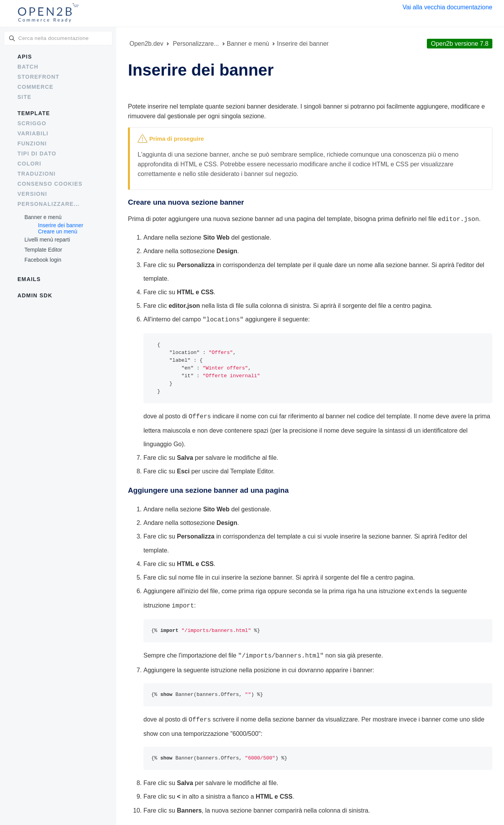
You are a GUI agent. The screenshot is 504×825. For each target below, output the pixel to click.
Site (24, 97)
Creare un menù (58, 231)
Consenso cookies (50, 184)
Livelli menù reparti (47, 240)
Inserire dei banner (61, 225)
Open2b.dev (146, 44)
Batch (28, 67)
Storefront (38, 77)
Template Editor (43, 250)
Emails (29, 279)
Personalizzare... (48, 204)
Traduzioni (36, 174)
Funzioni (32, 143)
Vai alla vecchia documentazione (447, 7)
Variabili (33, 133)
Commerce (35, 87)
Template (34, 113)
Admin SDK (35, 295)
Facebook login (43, 260)
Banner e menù (43, 217)
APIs (25, 57)
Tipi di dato (37, 154)
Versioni (32, 194)
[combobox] (58, 38)
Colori (29, 164)
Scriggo (32, 123)
